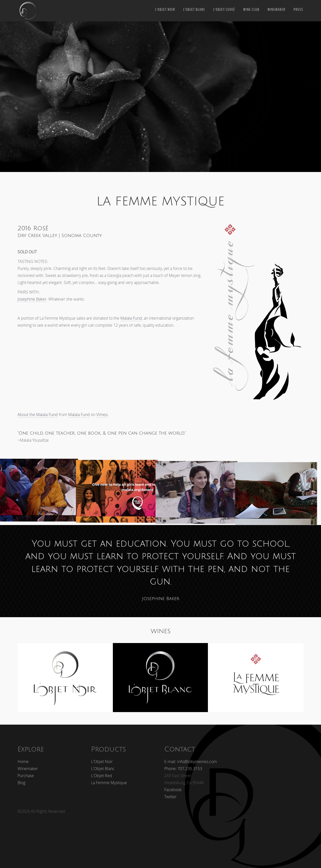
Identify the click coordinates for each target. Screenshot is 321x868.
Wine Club (251, 10)
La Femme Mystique (109, 779)
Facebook (173, 786)
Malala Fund (131, 318)
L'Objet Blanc (194, 10)
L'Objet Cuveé (224, 10)
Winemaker (277, 10)
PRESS (298, 10)
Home (23, 758)
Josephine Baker (32, 299)
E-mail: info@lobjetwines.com (191, 758)
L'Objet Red (102, 772)
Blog (21, 779)
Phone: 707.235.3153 (183, 765)
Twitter (170, 793)
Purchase (26, 772)
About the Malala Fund (38, 415)
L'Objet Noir (165, 10)
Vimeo (102, 415)
